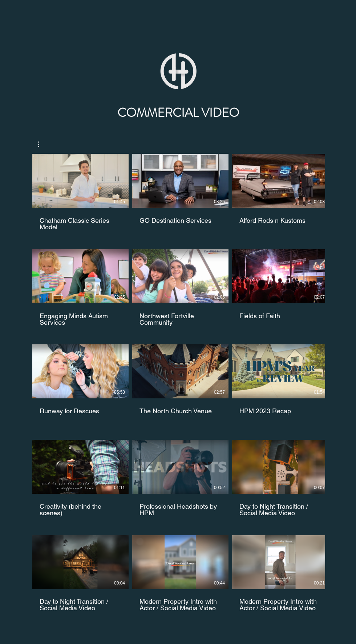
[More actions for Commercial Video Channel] (42, 144)
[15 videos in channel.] (178, 383)
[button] (42, 144)
